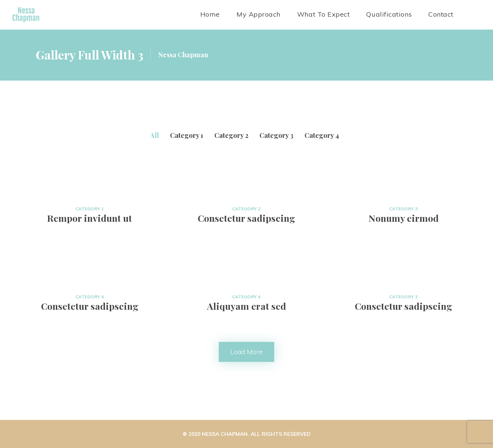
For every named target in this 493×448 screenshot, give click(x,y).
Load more (246, 352)
